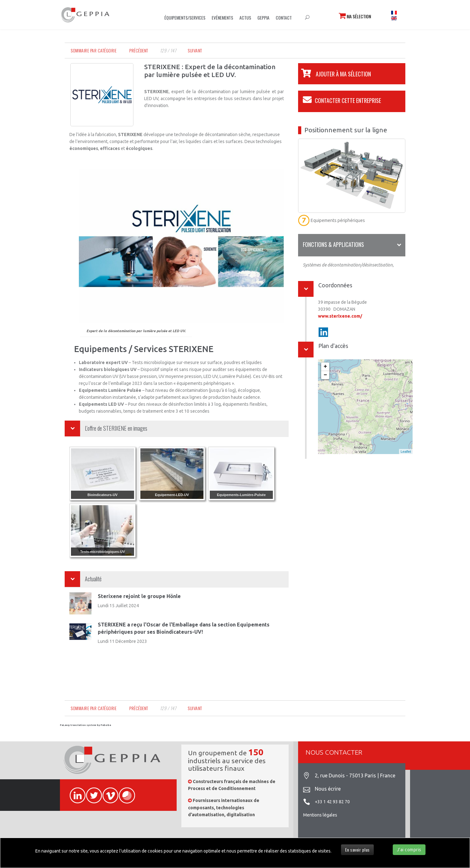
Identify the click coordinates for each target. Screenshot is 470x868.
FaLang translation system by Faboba (85, 725)
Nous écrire (328, 789)
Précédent (139, 50)
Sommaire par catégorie (94, 50)
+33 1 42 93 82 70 (332, 802)
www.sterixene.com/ (340, 316)
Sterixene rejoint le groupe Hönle (139, 596)
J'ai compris (409, 850)
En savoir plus (357, 850)
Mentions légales (320, 815)
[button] (335, 74)
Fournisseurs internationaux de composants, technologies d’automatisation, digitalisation (224, 808)
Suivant (195, 50)
